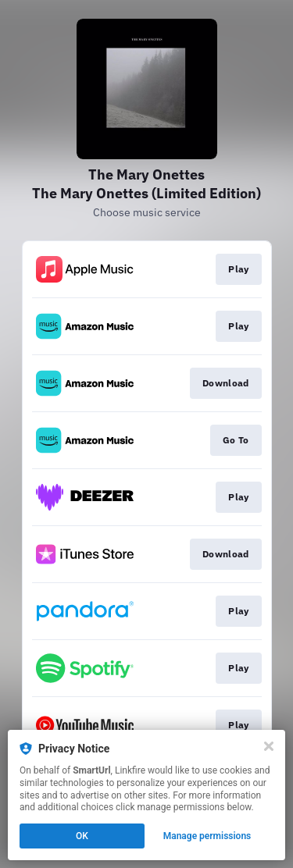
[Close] (269, 746)
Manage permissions (207, 836)
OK (82, 836)
